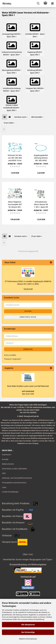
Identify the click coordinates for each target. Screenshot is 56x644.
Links (4, 487)
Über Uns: (28, 554)
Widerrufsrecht (8, 464)
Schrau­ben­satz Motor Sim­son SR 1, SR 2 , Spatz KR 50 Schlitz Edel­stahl (41, 205)
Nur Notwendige (28, 632)
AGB (4, 473)
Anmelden (28, 349)
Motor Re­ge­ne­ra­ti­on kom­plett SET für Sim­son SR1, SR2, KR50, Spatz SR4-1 (15, 205)
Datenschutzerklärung (36, 619)
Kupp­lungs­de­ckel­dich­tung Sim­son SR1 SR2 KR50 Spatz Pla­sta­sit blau (41, 158)
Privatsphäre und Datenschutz (14, 483)
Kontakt (5, 459)
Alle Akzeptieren (28, 625)
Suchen (28, 311)
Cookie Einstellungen (10, 492)
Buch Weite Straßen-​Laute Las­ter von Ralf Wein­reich (28, 386)
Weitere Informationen (28, 639)
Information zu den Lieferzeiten (14, 469)
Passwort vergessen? (13, 359)
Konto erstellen (10, 355)
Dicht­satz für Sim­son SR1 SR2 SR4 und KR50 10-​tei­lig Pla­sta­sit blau (15, 158)
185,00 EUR (28, 289)
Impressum (6, 455)
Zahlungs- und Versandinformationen (17, 478)
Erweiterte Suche (28, 317)
